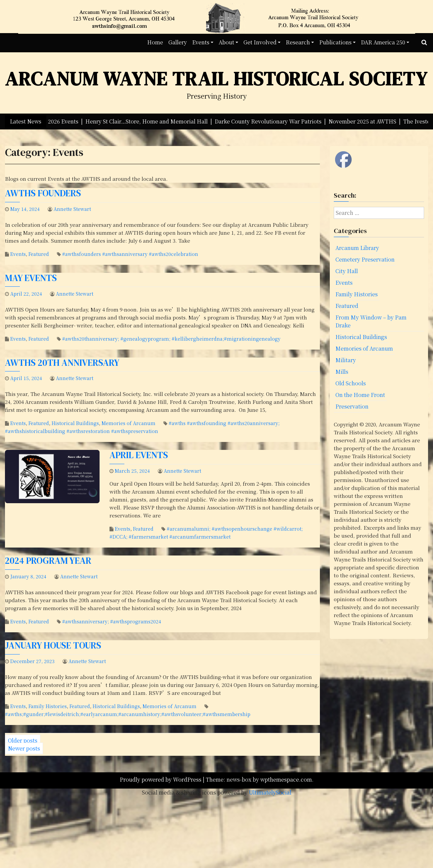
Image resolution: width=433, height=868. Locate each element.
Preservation (352, 406)
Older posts (23, 740)
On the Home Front (360, 395)
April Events (139, 455)
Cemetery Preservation (365, 259)
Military (346, 360)
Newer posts (24, 748)
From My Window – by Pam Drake (371, 321)
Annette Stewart (72, 209)
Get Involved (260, 42)
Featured (39, 254)
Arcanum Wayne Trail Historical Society (216, 79)
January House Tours (53, 645)
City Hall (347, 271)
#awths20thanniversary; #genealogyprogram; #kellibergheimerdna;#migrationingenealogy (171, 339)
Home (155, 42)
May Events (31, 278)
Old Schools (351, 383)
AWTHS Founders (43, 193)
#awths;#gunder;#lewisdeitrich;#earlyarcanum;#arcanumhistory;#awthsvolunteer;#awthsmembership (128, 714)
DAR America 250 (383, 42)
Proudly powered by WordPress (161, 779)
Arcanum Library (357, 248)
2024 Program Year (48, 561)
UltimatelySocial (270, 792)
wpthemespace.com (286, 779)
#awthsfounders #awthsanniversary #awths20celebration (130, 254)
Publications (335, 42)
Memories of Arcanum (129, 423)
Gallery (178, 42)
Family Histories (48, 706)
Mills (342, 372)
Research (298, 42)
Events (201, 42)
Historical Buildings (75, 423)
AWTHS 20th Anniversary (62, 363)
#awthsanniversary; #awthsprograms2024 (112, 621)
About (226, 42)
